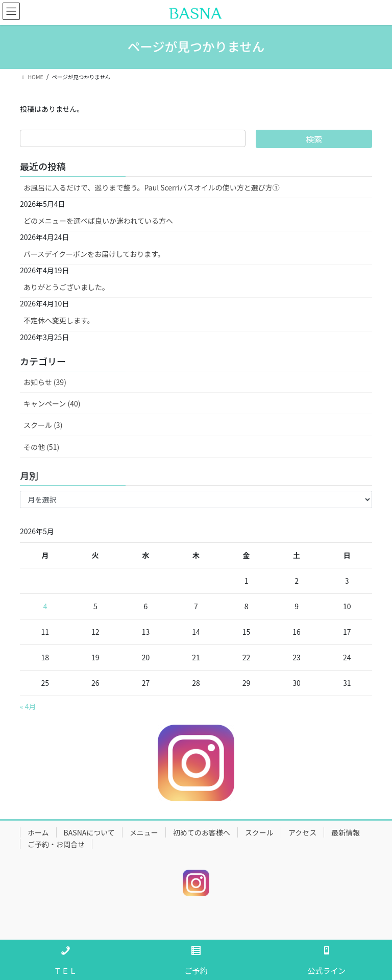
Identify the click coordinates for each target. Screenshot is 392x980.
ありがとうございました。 (66, 287)
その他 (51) (41, 447)
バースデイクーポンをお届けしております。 (94, 254)
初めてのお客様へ (202, 832)
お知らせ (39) (45, 382)
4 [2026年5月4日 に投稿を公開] (45, 606)
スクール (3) (43, 425)
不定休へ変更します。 (59, 320)
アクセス (302, 832)
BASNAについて (89, 832)
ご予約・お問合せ (56, 844)
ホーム (38, 832)
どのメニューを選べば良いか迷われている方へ (98, 221)
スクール (259, 832)
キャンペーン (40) (52, 403)
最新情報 (346, 832)
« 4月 (28, 706)
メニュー (144, 832)
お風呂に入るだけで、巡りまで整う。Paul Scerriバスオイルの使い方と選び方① (152, 187)
